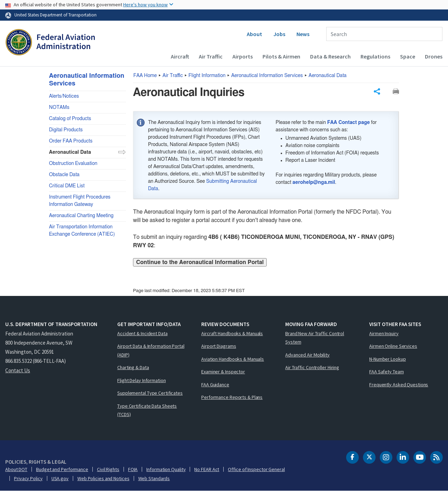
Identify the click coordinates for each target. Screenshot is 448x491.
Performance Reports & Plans (232, 397)
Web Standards (154, 478)
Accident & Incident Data (142, 333)
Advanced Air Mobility (307, 355)
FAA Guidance (215, 385)
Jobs (279, 34)
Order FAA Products (71, 141)
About (254, 34)
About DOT (16, 469)
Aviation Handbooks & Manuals (233, 359)
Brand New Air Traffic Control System (315, 338)
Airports (243, 56)
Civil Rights (108, 469)
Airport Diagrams (219, 346)
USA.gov (60, 478)
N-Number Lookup (388, 359)
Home (145, 76)
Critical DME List (67, 186)
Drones (434, 56)
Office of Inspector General (256, 469)
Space (408, 56)
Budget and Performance (62, 469)
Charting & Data (133, 367)
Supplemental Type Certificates (150, 393)
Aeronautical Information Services (267, 76)
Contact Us (18, 370)
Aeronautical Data (328, 76)
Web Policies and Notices (103, 478)
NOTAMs (59, 108)
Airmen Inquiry (384, 333)
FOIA (133, 469)
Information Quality (166, 469)
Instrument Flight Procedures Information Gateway (80, 201)
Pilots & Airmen (281, 56)
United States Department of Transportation (55, 15)
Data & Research (330, 56)
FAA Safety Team (387, 372)
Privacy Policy (28, 478)
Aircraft (180, 56)
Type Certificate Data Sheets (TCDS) (147, 410)
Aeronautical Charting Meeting (81, 216)
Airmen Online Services (393, 346)
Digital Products (66, 130)
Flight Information (207, 76)
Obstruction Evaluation (73, 164)
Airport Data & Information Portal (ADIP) (151, 350)
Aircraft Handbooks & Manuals (232, 333)
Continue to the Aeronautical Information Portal (200, 262)
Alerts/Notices (64, 96)
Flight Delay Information (142, 380)
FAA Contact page (349, 123)
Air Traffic (211, 56)
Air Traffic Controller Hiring (312, 367)
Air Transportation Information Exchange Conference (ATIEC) (82, 231)
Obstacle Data (64, 175)
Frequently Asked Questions (399, 385)
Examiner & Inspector (223, 372)
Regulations (375, 56)
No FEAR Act (207, 469)
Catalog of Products (70, 119)
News (303, 34)
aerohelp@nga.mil (314, 182)
